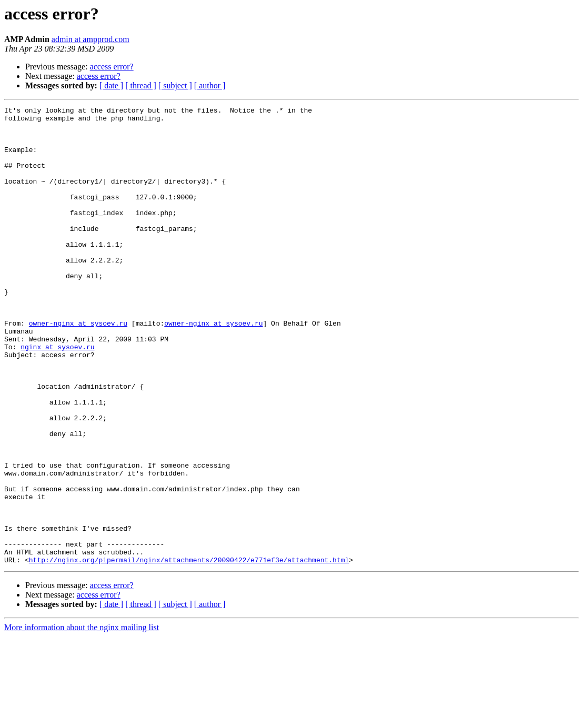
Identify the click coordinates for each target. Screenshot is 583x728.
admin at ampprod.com (91, 39)
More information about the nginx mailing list (82, 719)
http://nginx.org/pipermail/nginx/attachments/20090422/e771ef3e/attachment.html (189, 651)
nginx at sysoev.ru (57, 396)
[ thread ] (141, 85)
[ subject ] (175, 85)
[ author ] (210, 85)
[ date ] (111, 85)
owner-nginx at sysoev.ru (78, 367)
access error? (112, 67)
